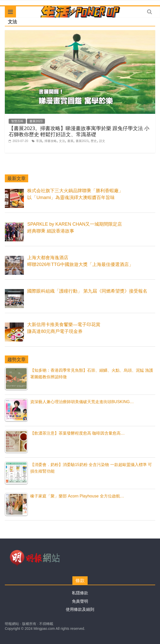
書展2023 (36, 121)
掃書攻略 (51, 141)
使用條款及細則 (80, 609)
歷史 (94, 141)
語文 (102, 141)
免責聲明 (80, 601)
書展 (70, 141)
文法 (62, 141)
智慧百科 (17, 121)
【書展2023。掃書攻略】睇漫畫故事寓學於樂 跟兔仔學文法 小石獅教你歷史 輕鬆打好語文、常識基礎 (79, 131)
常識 (39, 141)
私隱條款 (80, 593)
